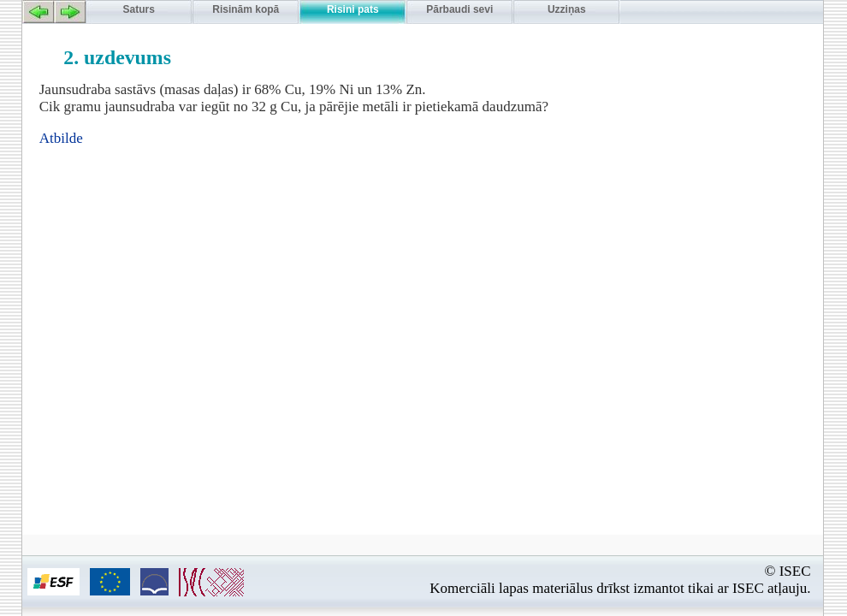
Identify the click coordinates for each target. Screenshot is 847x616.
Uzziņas (567, 9)
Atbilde (61, 138)
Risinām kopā (246, 9)
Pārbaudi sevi (459, 9)
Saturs (139, 9)
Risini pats (353, 9)
